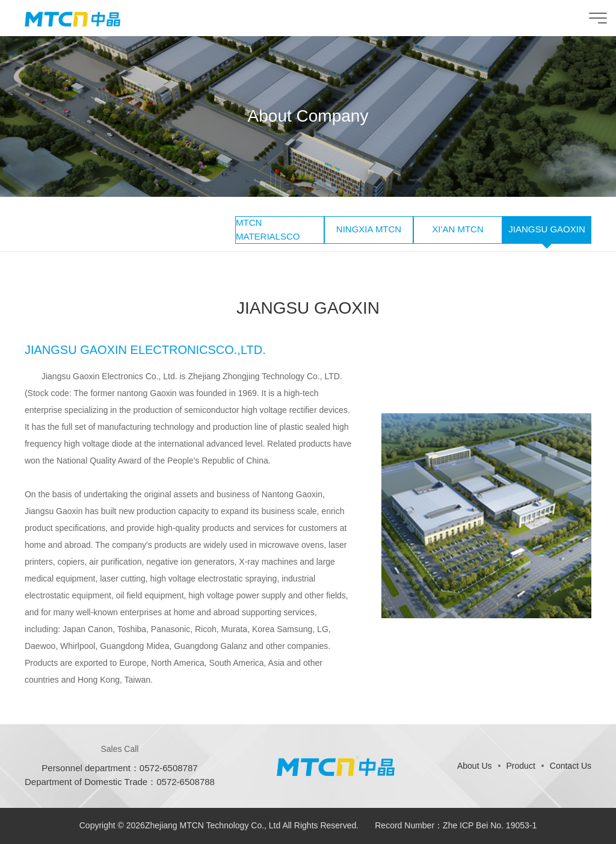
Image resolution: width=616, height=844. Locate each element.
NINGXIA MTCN (369, 229)
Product (521, 766)
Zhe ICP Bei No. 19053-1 (490, 825)
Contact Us (571, 766)
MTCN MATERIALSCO (268, 229)
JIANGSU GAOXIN (547, 229)
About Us (475, 766)
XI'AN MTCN (457, 229)
